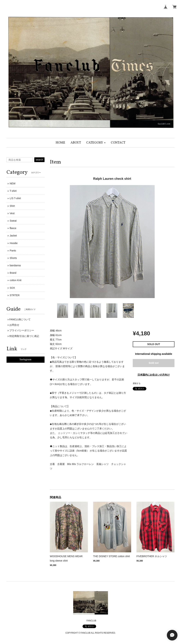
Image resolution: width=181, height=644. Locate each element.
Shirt (12, 206)
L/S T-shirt (15, 198)
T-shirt (13, 191)
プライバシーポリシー (22, 330)
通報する (137, 383)
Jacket (13, 236)
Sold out (154, 363)
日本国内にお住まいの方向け (154, 375)
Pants (13, 251)
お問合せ (14, 325)
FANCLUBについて (20, 319)
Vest (12, 213)
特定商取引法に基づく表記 (24, 336)
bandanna (15, 265)
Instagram (26, 360)
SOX (12, 288)
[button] (96, 143)
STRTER (15, 295)
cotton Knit (16, 280)
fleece (13, 228)
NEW (13, 183)
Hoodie (14, 243)
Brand (13, 273)
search (39, 160)
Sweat (13, 221)
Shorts (13, 258)
